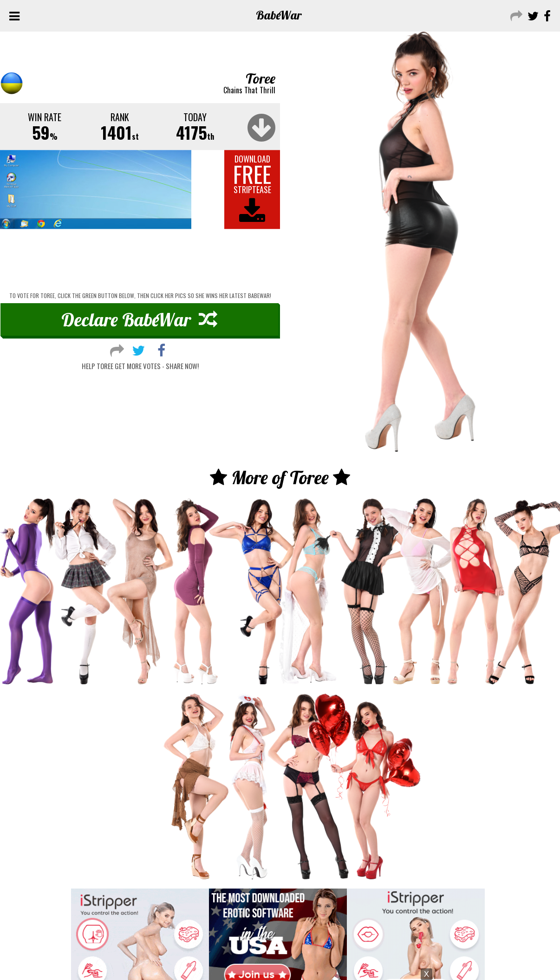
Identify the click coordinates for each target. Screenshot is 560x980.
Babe (279, 15)
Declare (139, 319)
